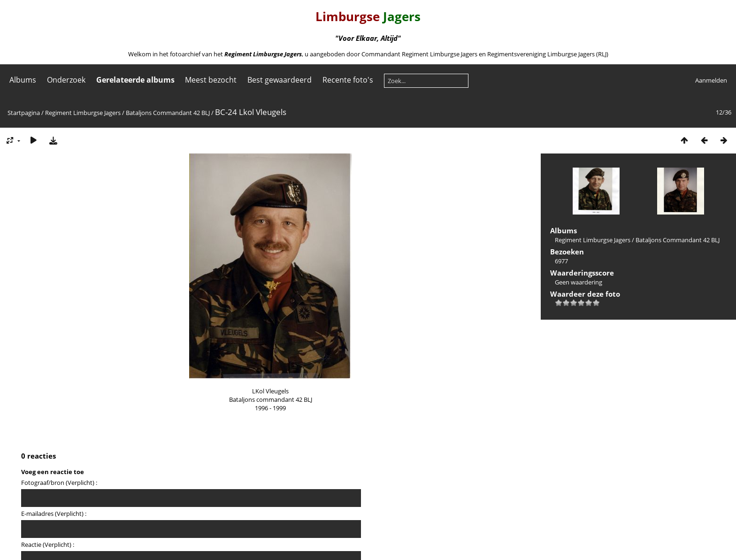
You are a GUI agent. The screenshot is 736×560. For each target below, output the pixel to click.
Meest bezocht (211, 80)
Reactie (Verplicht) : (48, 545)
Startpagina (24, 113)
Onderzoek (66, 80)
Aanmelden (711, 80)
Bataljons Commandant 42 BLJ (168, 113)
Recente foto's (348, 80)
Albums (23, 80)
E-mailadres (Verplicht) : (54, 514)
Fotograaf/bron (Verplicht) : (59, 483)
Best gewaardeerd (280, 80)
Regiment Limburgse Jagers (83, 113)
